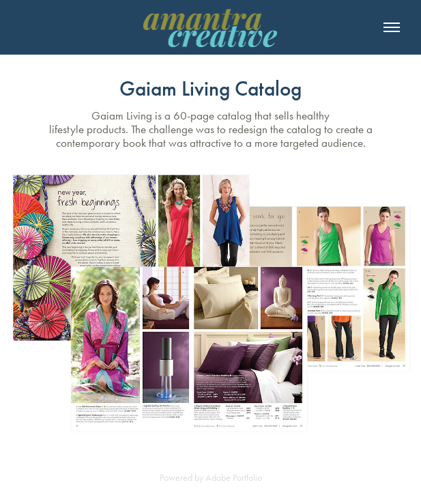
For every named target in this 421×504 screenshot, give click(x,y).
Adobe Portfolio (234, 478)
